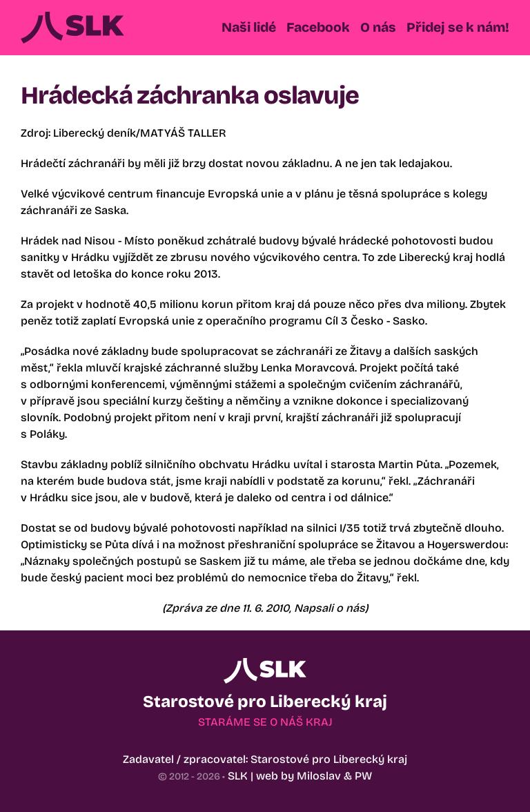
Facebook (318, 27)
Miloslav (319, 776)
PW (363, 776)
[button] (249, 28)
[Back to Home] (72, 28)
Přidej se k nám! (458, 27)
